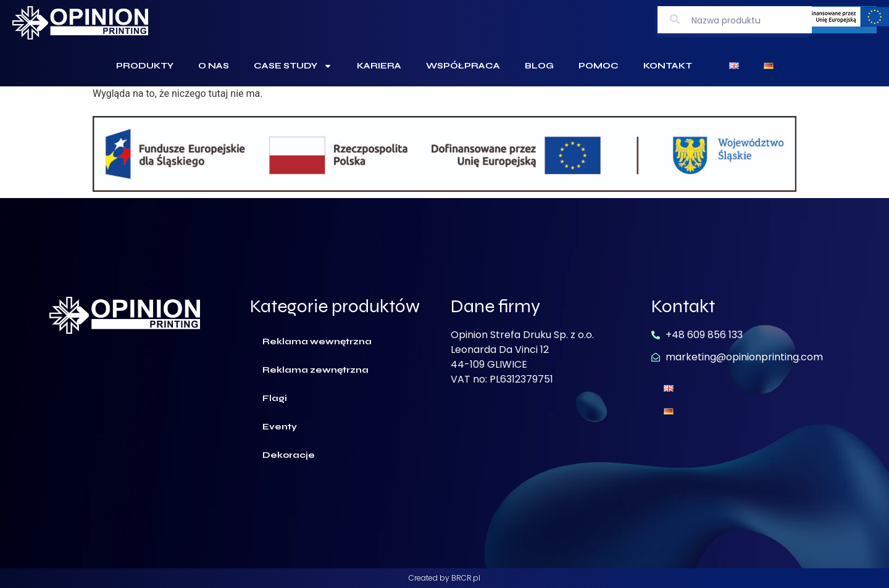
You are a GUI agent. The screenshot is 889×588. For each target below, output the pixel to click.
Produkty (145, 66)
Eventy (280, 427)
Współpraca (463, 66)
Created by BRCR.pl (444, 578)
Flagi (275, 398)
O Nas (214, 66)
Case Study (293, 66)
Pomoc (599, 66)
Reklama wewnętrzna (317, 342)
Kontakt (668, 66)
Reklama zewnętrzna (315, 370)
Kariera (379, 66)
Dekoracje (289, 455)
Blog (539, 66)
